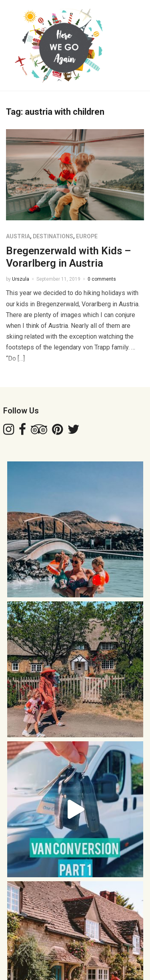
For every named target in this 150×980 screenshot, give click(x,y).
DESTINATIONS (53, 236)
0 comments (102, 279)
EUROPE (87, 236)
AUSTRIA (18, 236)
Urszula (21, 279)
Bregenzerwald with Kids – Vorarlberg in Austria (69, 257)
